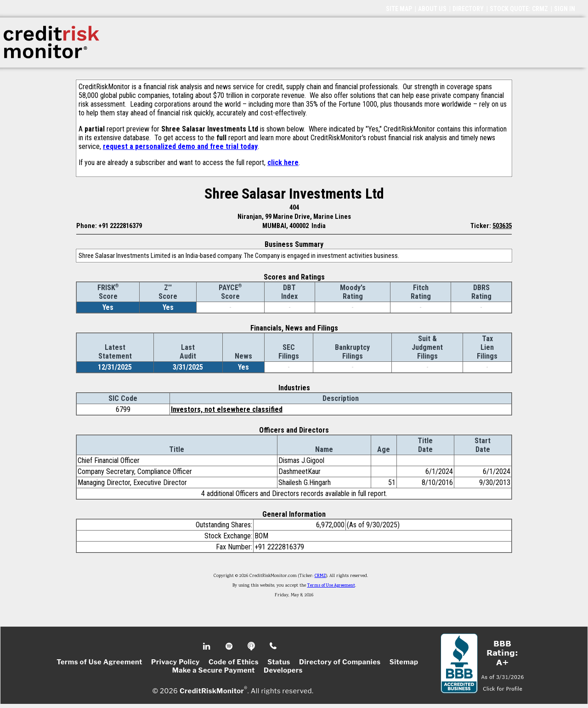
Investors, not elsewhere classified (227, 409)
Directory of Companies (340, 662)
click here (283, 163)
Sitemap (404, 662)
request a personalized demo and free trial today (180, 146)
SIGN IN (565, 9)
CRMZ (320, 576)
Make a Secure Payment (214, 670)
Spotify (230, 646)
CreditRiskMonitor (212, 691)
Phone (274, 646)
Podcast (252, 646)
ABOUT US (432, 9)
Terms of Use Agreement (331, 586)
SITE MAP (399, 9)
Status (279, 662)
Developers (283, 670)
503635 (502, 226)
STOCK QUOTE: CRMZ (519, 9)
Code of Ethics (234, 662)
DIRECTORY (468, 9)
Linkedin (208, 646)
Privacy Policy (175, 662)
